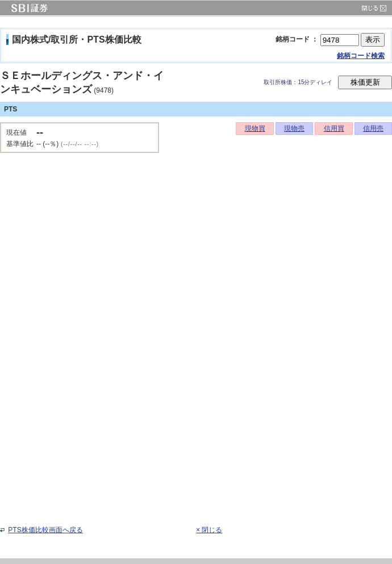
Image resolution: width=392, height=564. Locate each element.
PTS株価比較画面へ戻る (45, 530)
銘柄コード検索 (361, 56)
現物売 (294, 128)
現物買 (255, 128)
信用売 (373, 128)
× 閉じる (209, 530)
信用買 (334, 128)
